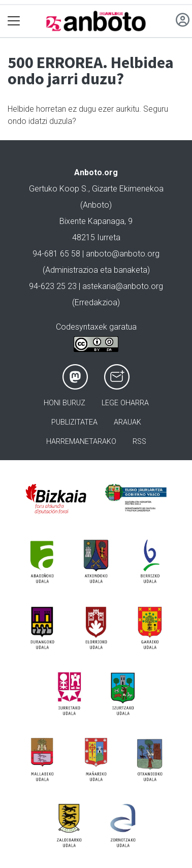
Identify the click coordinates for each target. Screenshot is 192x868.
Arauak (127, 422)
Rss (139, 442)
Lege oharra (125, 403)
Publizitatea (74, 422)
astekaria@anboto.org (123, 286)
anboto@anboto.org (123, 254)
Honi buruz (65, 403)
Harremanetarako (81, 442)
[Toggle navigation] (14, 21)
